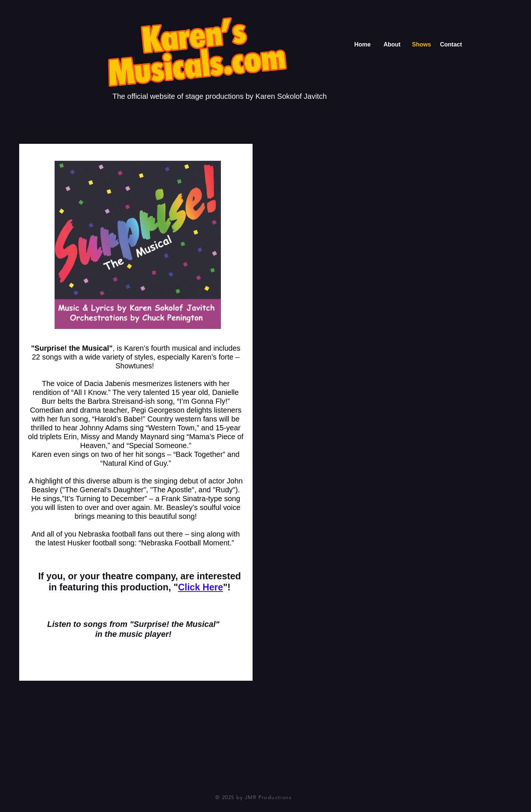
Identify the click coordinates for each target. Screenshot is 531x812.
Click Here (201, 587)
